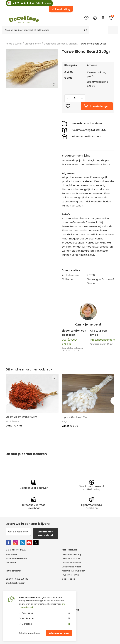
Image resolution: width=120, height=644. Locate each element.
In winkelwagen (97, 106)
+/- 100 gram (12, 421)
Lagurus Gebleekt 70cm (75, 417)
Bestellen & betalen (71, 559)
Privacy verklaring (70, 575)
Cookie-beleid (69, 579)
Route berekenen (14, 571)
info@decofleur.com (103, 340)
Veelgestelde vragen (72, 567)
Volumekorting (61, 9)
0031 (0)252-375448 (19, 579)
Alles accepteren (59, 633)
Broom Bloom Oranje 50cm (21, 417)
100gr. (64, 421)
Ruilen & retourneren (71, 563)
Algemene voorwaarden (73, 571)
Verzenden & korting (71, 555)
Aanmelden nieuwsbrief (46, 533)
